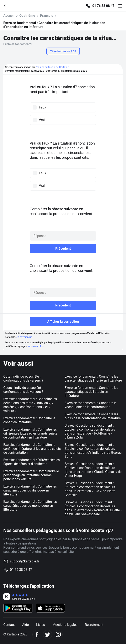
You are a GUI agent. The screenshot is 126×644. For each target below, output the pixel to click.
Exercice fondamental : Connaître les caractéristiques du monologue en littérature (30, 506)
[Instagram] (58, 635)
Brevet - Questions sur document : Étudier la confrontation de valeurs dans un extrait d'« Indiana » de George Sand (93, 451)
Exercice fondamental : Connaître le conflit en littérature (29, 420)
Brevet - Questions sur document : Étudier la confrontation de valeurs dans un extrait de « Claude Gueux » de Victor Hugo (93, 470)
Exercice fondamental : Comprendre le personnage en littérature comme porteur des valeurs (31, 475)
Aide (25, 625)
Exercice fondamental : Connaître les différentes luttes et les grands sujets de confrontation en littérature (30, 433)
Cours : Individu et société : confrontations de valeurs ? (23, 390)
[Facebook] (37, 635)
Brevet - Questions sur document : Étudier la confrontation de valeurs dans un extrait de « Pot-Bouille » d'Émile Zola (90, 431)
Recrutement (94, 625)
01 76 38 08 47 (103, 6)
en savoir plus (24, 337)
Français (47, 16)
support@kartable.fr (25, 561)
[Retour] (7, 6)
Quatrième (27, 16)
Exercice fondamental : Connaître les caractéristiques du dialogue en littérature (30, 490)
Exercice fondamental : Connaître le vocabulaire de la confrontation (91, 405)
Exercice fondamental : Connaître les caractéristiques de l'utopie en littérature (91, 392)
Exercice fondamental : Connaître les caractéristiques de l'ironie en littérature (93, 378)
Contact (9, 625)
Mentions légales (65, 625)
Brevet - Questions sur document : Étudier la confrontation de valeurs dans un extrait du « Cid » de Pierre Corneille (90, 489)
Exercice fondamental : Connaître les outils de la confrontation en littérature (93, 416)
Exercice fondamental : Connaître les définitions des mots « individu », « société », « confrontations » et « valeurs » (30, 405)
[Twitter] (48, 635)
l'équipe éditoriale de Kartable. (53, 67)
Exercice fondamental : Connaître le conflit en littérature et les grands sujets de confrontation (32, 449)
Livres (41, 625)
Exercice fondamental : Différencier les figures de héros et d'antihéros (31, 462)
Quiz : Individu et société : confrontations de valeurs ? (23, 378)
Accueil (9, 16)
